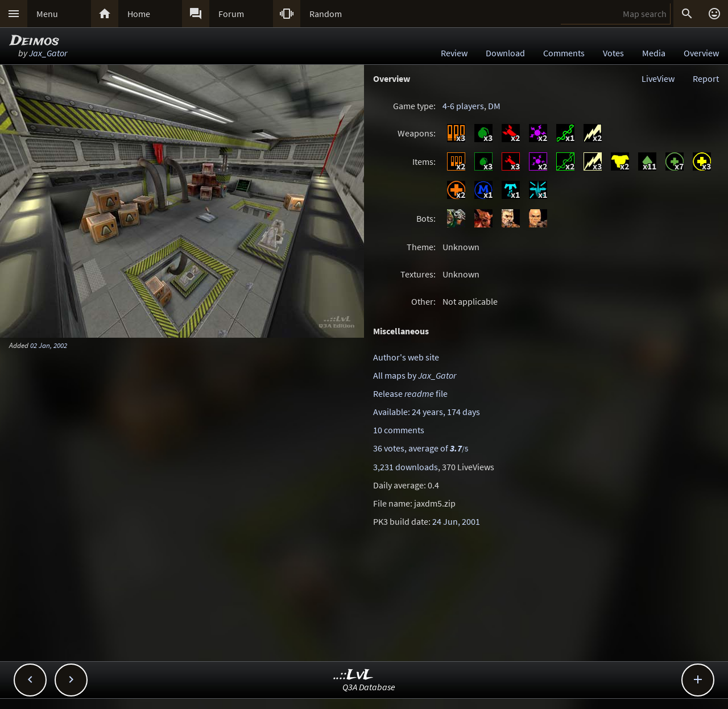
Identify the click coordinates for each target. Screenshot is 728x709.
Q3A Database (369, 687)
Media (654, 53)
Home (139, 14)
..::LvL (353, 675)
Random (326, 14)
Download (505, 53)
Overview (701, 53)
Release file (410, 393)
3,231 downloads (406, 467)
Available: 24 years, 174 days (427, 412)
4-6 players (463, 106)
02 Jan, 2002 (49, 345)
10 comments (399, 430)
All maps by (415, 375)
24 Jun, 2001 (456, 521)
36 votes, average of (421, 448)
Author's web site (406, 357)
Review (454, 53)
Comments (564, 53)
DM (494, 106)
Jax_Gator (48, 53)
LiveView (658, 78)
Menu (47, 14)
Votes (613, 53)
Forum (231, 14)
